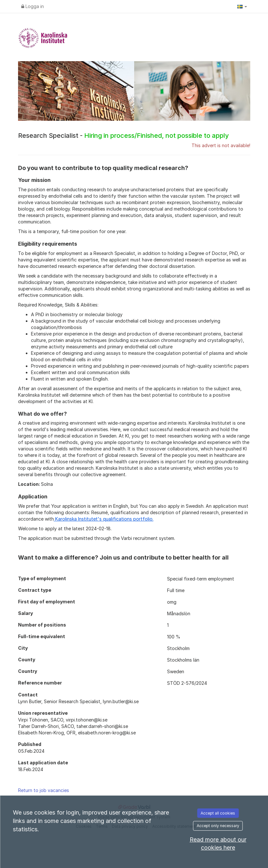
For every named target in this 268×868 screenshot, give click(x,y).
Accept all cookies (218, 813)
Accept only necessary (218, 826)
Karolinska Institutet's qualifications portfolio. (104, 519)
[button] (242, 6)
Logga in (33, 6)
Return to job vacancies (44, 790)
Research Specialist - (124, 136)
